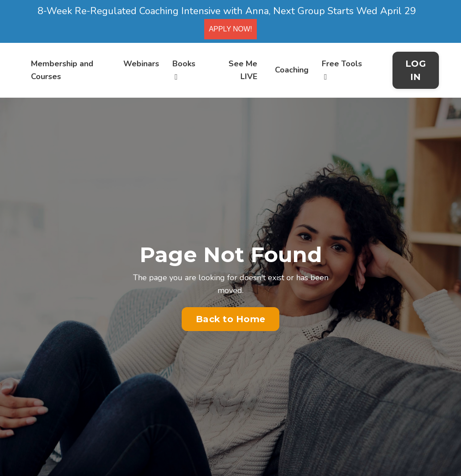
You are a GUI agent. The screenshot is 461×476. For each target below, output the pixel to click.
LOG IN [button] (416, 70)
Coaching (292, 70)
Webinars (141, 64)
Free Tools (342, 70)
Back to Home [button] (230, 319)
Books (184, 70)
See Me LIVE (243, 70)
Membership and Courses (62, 70)
